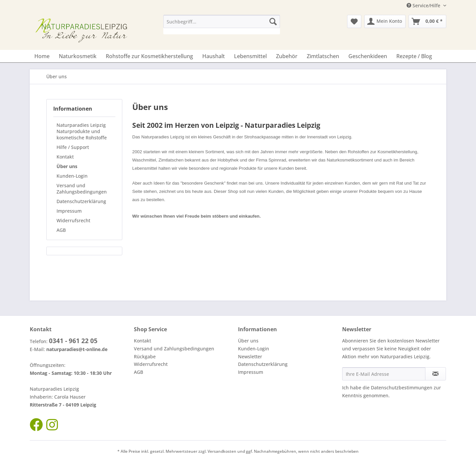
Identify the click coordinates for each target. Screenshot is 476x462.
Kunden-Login (72, 176)
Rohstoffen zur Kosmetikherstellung (382, 152)
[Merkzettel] (354, 21)
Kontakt (65, 157)
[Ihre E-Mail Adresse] (384, 374)
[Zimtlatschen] (323, 56)
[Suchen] (273, 21)
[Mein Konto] (385, 21)
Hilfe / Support (73, 147)
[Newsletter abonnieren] (436, 374)
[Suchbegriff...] (222, 21)
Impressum (69, 211)
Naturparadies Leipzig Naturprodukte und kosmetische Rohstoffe (82, 131)
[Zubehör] (287, 56)
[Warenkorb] (427, 21)
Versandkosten (222, 451)
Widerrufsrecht (73, 220)
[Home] (42, 56)
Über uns (67, 166)
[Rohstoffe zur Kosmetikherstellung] (149, 56)
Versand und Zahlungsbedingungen (82, 189)
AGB (61, 230)
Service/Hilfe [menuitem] (424, 5)
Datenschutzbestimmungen (402, 388)
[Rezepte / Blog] (414, 56)
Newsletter (250, 356)
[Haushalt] (214, 56)
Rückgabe (145, 356)
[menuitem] (222, 25)
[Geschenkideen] (368, 56)
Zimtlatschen (171, 160)
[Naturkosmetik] (78, 56)
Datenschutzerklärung (81, 201)
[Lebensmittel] (250, 56)
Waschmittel (144, 160)
